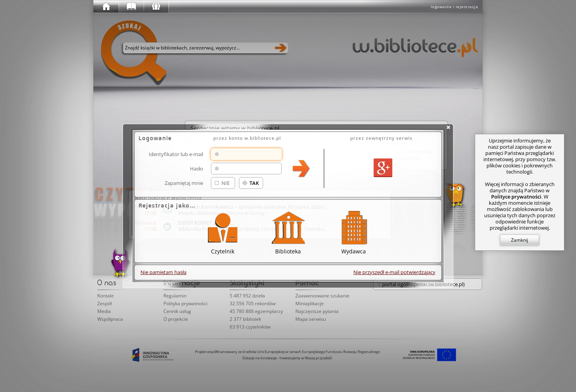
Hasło (197, 168)
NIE (226, 183)
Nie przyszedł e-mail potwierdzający (394, 272)
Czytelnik (223, 231)
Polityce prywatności (516, 197)
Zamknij (520, 240)
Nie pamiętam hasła (163, 272)
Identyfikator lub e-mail (176, 154)
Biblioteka (288, 231)
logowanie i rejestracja (455, 7)
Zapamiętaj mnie (184, 183)
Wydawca (353, 231)
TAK (254, 183)
